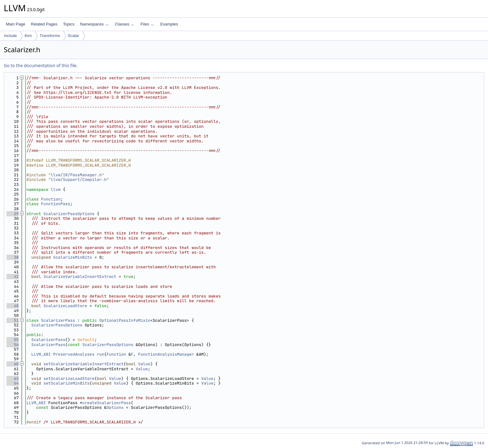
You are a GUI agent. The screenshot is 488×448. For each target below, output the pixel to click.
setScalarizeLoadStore (69, 379)
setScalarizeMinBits (67, 383)
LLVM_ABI (41, 354)
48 (13, 306)
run (100, 354)
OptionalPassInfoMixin (125, 320)
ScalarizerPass (58, 320)
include (10, 36)
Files (147, 24)
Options (115, 407)
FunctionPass (56, 204)
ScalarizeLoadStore (65, 306)
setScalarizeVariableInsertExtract (84, 364)
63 (13, 379)
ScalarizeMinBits (73, 257)
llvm (28, 36)
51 (13, 320)
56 (13, 345)
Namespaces (94, 24)
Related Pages (44, 24)
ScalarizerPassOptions (69, 214)
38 (13, 257)
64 (13, 383)
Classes (124, 24)
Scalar (74, 36)
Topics (69, 24)
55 (13, 340)
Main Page (16, 24)
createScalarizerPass (106, 403)
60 (13, 364)
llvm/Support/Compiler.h (79, 180)
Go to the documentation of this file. (41, 65)
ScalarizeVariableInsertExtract (80, 277)
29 (13, 214)
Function (51, 199)
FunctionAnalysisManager (166, 354)
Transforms (50, 36)
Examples (169, 24)
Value (144, 364)
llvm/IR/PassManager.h (76, 175)
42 (13, 277)
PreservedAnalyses (74, 354)
